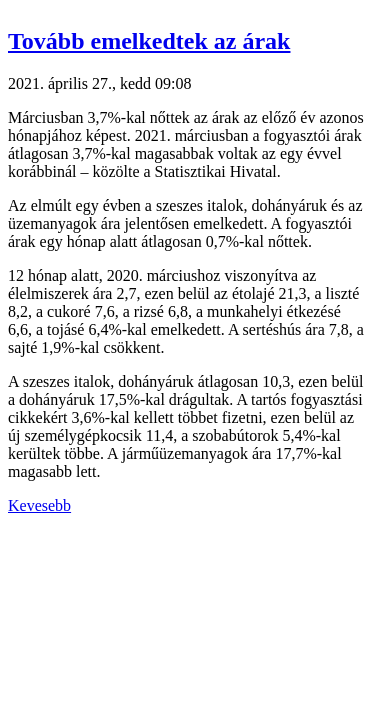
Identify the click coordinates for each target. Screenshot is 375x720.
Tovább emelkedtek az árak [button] (149, 41)
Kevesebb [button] (39, 505)
